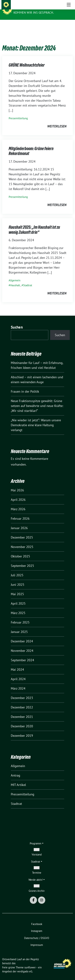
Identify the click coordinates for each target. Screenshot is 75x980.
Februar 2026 (20, 513)
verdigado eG (25, 966)
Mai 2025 (17, 588)
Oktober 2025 (20, 551)
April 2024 (18, 673)
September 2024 (22, 654)
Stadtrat (28, 280)
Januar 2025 (19, 626)
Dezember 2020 (22, 721)
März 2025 (18, 607)
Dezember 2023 (22, 692)
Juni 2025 (18, 579)
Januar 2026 (19, 522)
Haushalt (15, 280)
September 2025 (22, 560)
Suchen (17, 322)
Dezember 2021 (22, 711)
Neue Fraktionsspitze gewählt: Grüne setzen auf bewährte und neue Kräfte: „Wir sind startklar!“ (37, 400)
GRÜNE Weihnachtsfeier (27, 59)
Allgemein (15, 275)
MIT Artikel (18, 779)
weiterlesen (57, 121)
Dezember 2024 (22, 636)
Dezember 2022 (22, 702)
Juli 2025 (17, 570)
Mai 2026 (17, 485)
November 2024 (22, 645)
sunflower (30, 962)
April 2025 (18, 598)
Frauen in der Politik (25, 386)
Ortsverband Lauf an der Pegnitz (42, 8)
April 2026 (18, 494)
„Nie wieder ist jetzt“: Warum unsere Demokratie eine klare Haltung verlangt (36, 419)
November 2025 (22, 541)
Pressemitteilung (18, 113)
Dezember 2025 (22, 532)
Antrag (16, 770)
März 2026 (18, 503)
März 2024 (18, 683)
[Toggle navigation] (69, 26)
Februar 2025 (20, 617)
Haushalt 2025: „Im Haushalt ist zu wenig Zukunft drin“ (34, 224)
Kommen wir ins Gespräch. (34, 13)
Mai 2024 (17, 664)
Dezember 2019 (22, 730)
